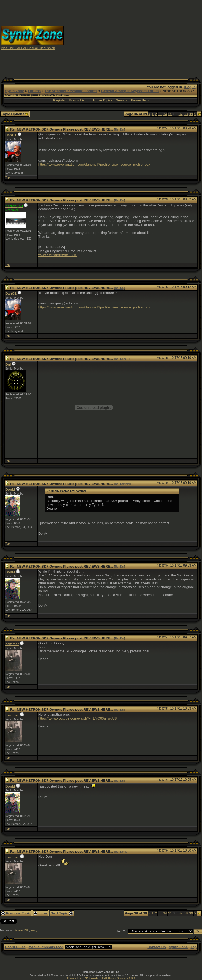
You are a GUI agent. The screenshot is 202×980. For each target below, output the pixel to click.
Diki (27, 930)
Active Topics (103, 100)
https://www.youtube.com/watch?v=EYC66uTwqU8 (78, 718)
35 (170, 114)
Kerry (34, 930)
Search (121, 100)
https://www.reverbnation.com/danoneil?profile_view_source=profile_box (94, 164)
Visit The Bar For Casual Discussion (28, 48)
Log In (190, 87)
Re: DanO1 (122, 359)
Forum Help (140, 100)
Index (41, 913)
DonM (10, 489)
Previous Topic (16, 913)
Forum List (78, 100)
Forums (34, 91)
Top (7, 177)
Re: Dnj (120, 129)
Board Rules (15, 947)
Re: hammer (123, 484)
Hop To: (122, 931)
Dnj (8, 364)
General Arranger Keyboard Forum (130, 91)
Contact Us (156, 947)
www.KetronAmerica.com (58, 255)
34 (165, 114)
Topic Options (15, 114)
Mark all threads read (46, 947)
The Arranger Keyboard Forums (71, 91)
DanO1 (11, 135)
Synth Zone (15, 91)
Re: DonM (121, 852)
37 (181, 114)
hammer (12, 644)
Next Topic (62, 913)
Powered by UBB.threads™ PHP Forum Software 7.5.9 (101, 978)
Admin (19, 930)
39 (191, 114)
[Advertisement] (133, 37)
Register (59, 100)
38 (186, 114)
